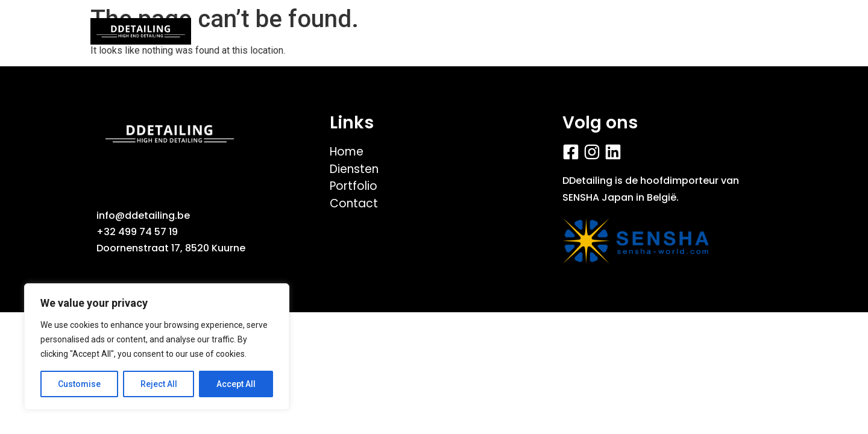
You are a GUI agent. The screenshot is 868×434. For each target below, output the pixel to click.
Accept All (236, 384)
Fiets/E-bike (492, 31)
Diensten (587, 31)
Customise (79, 384)
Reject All (159, 384)
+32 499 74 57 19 (137, 232)
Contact (670, 31)
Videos (404, 31)
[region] (157, 347)
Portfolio (325, 31)
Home (249, 31)
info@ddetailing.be (143, 215)
